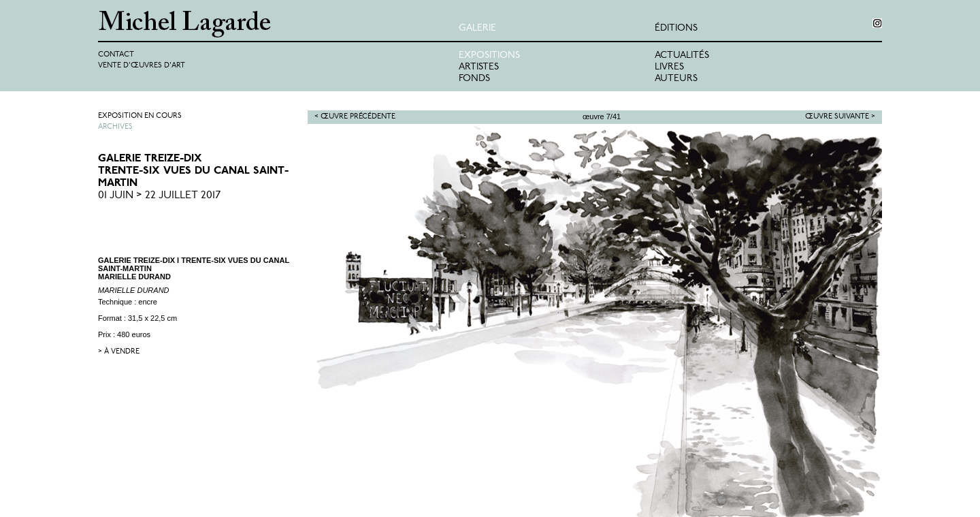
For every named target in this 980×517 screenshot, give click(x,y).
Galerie (477, 28)
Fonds (474, 79)
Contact (116, 55)
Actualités (682, 56)
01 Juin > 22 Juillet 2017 (160, 195)
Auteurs (676, 79)
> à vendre (119, 352)
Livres (669, 67)
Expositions (489, 56)
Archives (115, 127)
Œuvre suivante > (840, 117)
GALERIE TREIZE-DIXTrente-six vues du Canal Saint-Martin (193, 171)
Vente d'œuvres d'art (142, 66)
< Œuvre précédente (355, 117)
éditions (676, 28)
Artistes (479, 67)
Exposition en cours (140, 116)
